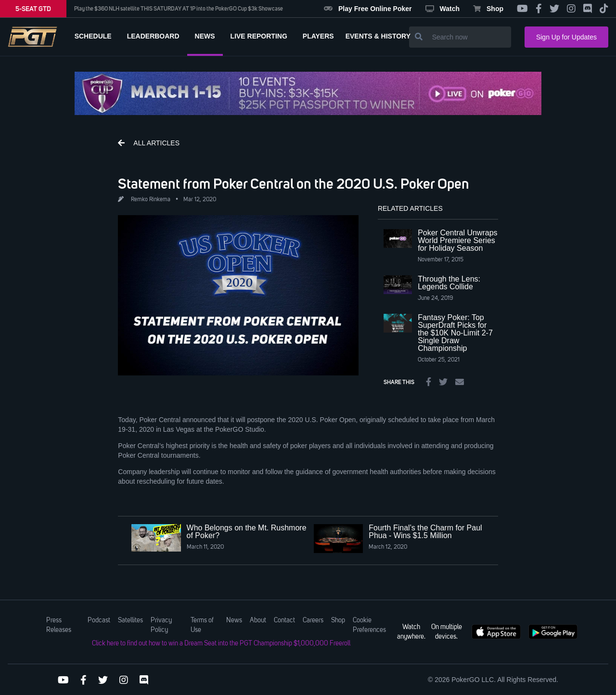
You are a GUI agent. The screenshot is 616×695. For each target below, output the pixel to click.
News (234, 620)
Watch (443, 9)
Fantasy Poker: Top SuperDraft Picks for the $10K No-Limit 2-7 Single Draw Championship (455, 333)
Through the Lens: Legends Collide (449, 283)
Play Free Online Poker (368, 9)
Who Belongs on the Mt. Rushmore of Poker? (247, 532)
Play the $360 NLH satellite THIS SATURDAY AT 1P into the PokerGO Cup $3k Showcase (179, 9)
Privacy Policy (161, 625)
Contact (284, 620)
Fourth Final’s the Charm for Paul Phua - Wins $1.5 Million (425, 532)
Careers (313, 620)
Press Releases (59, 625)
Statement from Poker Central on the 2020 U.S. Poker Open (294, 183)
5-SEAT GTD (33, 9)
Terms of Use (202, 625)
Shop (488, 9)
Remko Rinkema (151, 200)
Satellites (130, 620)
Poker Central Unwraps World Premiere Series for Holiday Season (457, 240)
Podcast (99, 620)
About (258, 620)
